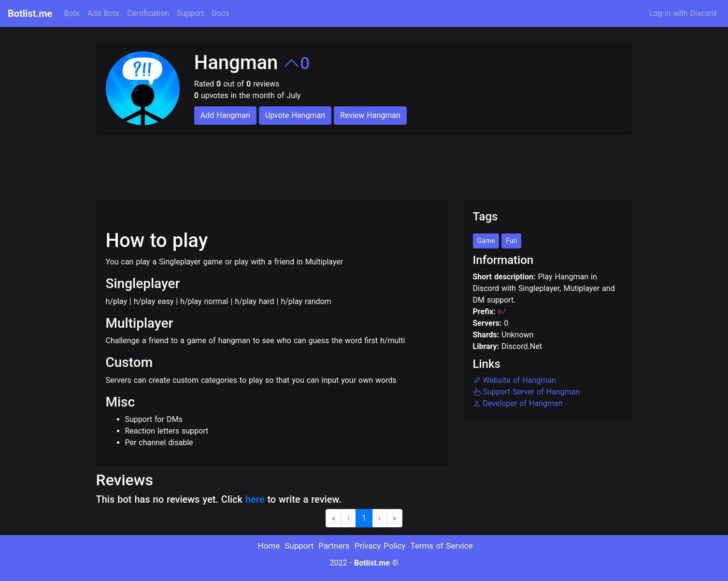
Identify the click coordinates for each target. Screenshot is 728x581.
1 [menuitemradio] (364, 518)
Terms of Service (441, 546)
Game (486, 241)
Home (269, 546)
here (255, 499)
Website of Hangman (514, 380)
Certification (148, 13)
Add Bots (103, 13)
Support (190, 13)
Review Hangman (370, 115)
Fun (511, 241)
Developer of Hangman (518, 403)
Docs (220, 13)
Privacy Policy (380, 546)
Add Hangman (225, 115)
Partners (334, 546)
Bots (72, 13)
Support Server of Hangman (527, 392)
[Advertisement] (272, 161)
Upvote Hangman (295, 115)
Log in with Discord (683, 13)
